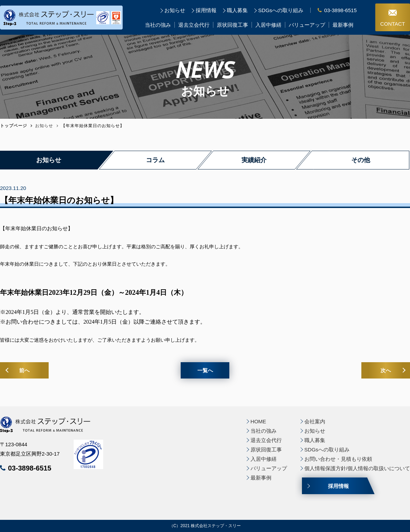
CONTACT (393, 18)
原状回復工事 (232, 25)
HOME (258, 421)
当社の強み (158, 25)
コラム (155, 160)
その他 (361, 160)
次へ (386, 370)
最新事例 (343, 25)
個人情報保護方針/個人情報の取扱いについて (357, 468)
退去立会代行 (194, 25)
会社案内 (315, 421)
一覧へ (205, 370)
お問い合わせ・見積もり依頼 (338, 459)
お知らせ (175, 10)
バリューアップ (307, 25)
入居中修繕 (268, 25)
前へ (24, 370)
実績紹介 (254, 160)
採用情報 (206, 10)
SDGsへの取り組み (281, 10)
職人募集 (237, 10)
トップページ (14, 126)
